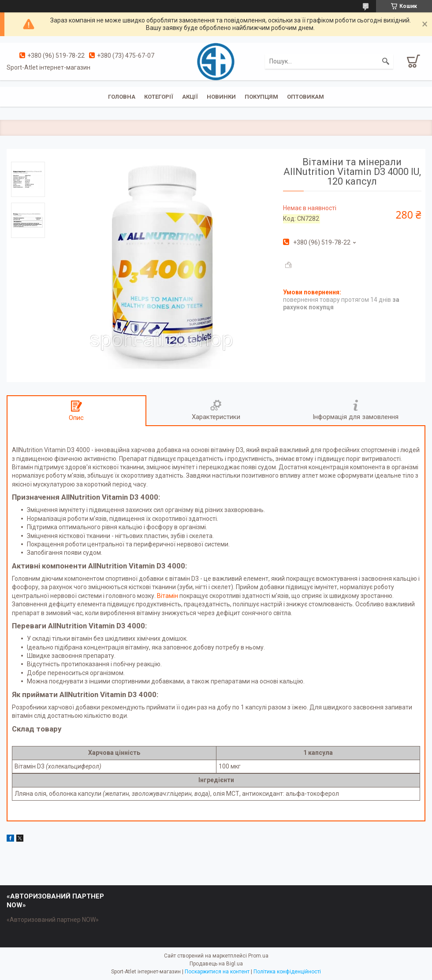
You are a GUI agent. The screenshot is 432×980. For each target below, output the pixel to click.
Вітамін (168, 596)
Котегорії (159, 97)
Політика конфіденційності (287, 972)
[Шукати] (386, 61)
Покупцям (261, 97)
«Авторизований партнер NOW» (53, 920)
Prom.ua (258, 956)
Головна (122, 97)
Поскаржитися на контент (217, 972)
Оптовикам (305, 97)
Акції (190, 97)
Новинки (221, 97)
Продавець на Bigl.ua (216, 964)
